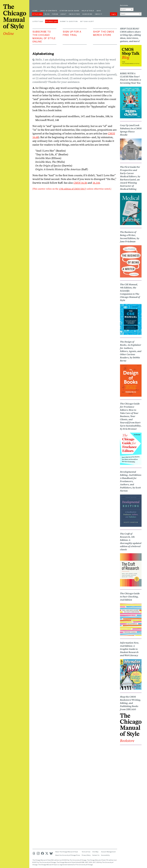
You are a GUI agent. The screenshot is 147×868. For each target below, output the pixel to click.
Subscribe (87, 14)
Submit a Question (69, 21)
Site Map (95, 852)
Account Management (108, 852)
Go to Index (124, 5)
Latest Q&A (38, 21)
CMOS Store (74, 14)
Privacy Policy (86, 855)
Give (99, 11)
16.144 (96, 183)
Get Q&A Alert (87, 21)
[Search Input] (131, 14)
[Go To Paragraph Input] (127, 9)
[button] (132, 9)
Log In (114, 14)
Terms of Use (86, 852)
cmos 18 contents (49, 11)
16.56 (80, 183)
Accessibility (105, 855)
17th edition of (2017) (73, 189)
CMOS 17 (99, 14)
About (63, 14)
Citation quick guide (69, 11)
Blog (47, 14)
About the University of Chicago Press (68, 855)
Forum (55, 14)
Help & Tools (88, 11)
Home (35, 11)
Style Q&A (37, 14)
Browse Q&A (52, 21)
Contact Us (96, 855)
